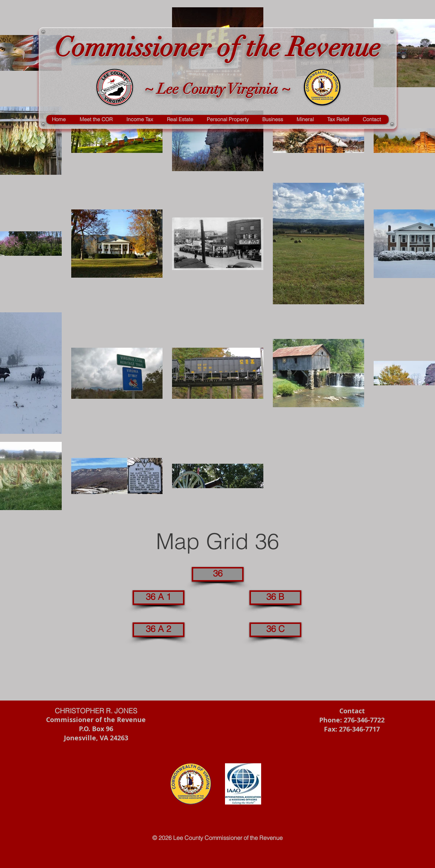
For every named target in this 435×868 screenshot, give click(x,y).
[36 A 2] (159, 630)
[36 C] (275, 630)
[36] (218, 574)
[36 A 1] (159, 598)
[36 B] (275, 598)
